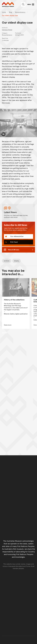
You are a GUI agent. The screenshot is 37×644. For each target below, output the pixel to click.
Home (4, 12)
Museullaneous (20, 12)
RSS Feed (14, 242)
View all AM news (14, 250)
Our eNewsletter (17, 236)
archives (7, 261)
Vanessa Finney (7, 30)
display (16, 261)
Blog (11, 12)
